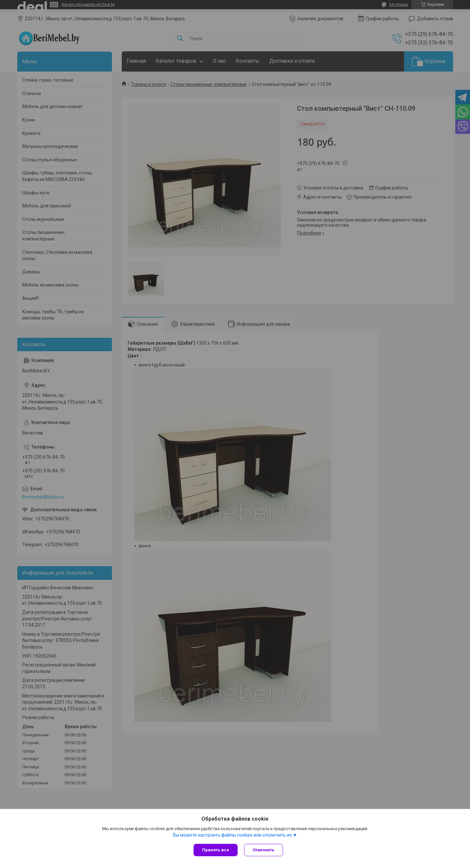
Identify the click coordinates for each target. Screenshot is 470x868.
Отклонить (264, 850)
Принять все (216, 850)
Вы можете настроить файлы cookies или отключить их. (233, 835)
